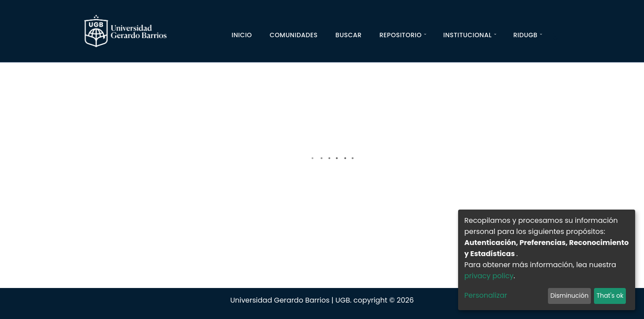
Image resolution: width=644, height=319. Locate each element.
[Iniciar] (559, 37)
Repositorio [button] (401, 35)
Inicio (242, 35)
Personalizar (486, 295)
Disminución (569, 296)
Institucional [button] (467, 35)
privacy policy (489, 276)
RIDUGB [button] (526, 35)
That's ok (610, 296)
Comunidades (294, 35)
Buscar (349, 35)
